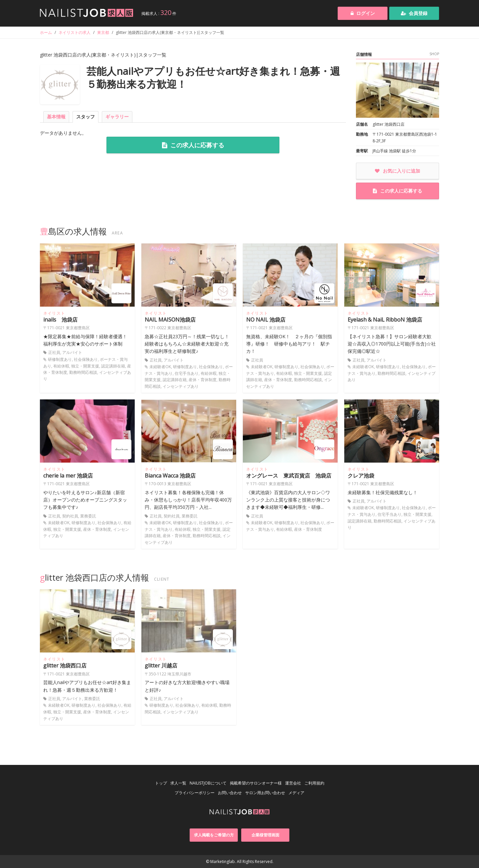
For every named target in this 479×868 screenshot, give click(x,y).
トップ (161, 783)
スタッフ (85, 117)
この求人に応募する (193, 145)
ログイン (363, 13)
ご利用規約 (314, 783)
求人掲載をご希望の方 (214, 835)
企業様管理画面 (265, 835)
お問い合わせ (230, 793)
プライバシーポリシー (195, 793)
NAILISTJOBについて (208, 783)
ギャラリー (117, 117)
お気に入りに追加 (398, 171)
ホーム (46, 32)
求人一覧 (178, 783)
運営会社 (293, 783)
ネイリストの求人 (75, 32)
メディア (296, 793)
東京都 (103, 32)
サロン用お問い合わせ (265, 793)
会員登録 (414, 13)
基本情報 (56, 117)
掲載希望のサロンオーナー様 (256, 783)
